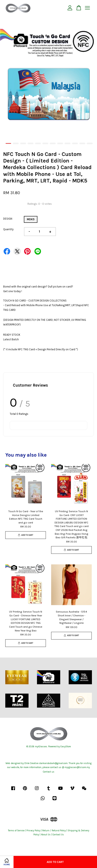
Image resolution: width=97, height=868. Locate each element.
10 (75, 143)
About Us (46, 835)
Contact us (49, 772)
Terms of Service (16, 831)
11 (82, 143)
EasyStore (66, 747)
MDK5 (31, 219)
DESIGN (8, 219)
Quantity (8, 229)
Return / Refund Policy (54, 831)
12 (90, 143)
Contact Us (58, 835)
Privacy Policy (33, 831)
